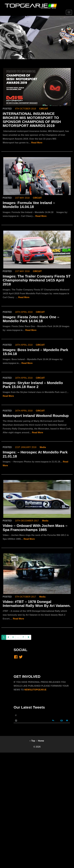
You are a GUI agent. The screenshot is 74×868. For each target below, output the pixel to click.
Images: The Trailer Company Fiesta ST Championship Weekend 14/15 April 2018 (37, 280)
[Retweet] (62, 720)
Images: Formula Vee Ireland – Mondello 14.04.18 (29, 205)
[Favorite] (67, 721)
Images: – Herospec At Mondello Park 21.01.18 (35, 454)
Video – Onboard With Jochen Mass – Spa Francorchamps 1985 (35, 528)
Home (41, 741)
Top (32, 741)
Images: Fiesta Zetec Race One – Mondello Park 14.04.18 (31, 319)
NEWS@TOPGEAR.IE (35, 690)
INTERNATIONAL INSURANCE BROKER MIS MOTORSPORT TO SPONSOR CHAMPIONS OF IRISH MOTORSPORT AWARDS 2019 (32, 120)
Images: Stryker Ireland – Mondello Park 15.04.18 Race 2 (33, 385)
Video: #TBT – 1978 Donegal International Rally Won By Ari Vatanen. (37, 604)
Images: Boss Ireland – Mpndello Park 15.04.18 (35, 352)
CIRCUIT (44, 109)
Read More (37, 143)
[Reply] (53, 720)
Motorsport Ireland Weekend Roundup (36, 416)
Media (43, 447)
